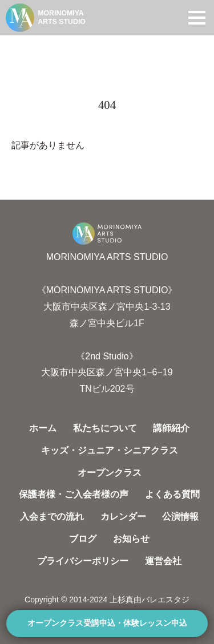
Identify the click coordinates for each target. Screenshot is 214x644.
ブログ (83, 539)
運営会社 (163, 561)
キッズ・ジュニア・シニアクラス (110, 450)
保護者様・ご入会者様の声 (74, 494)
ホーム (43, 428)
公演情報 (180, 517)
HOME (23, 47)
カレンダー (123, 517)
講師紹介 (171, 428)
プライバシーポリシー (83, 561)
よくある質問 (172, 494)
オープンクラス (110, 473)
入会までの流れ (52, 517)
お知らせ (131, 539)
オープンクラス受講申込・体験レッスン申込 (107, 623)
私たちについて (105, 428)
